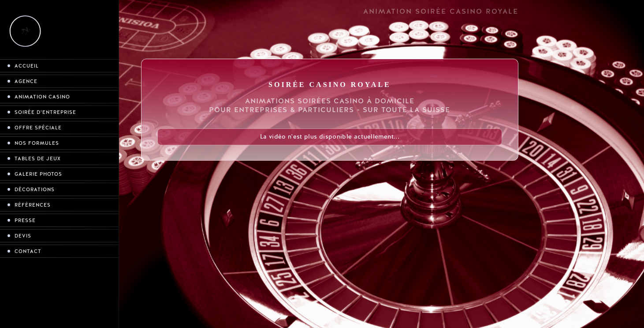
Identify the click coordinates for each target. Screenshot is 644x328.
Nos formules (37, 143)
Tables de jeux (38, 159)
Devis (23, 236)
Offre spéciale (38, 128)
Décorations (35, 190)
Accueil (27, 66)
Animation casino (42, 97)
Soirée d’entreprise (45, 112)
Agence (26, 81)
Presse (25, 221)
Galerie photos (38, 174)
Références (33, 205)
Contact (28, 251)
